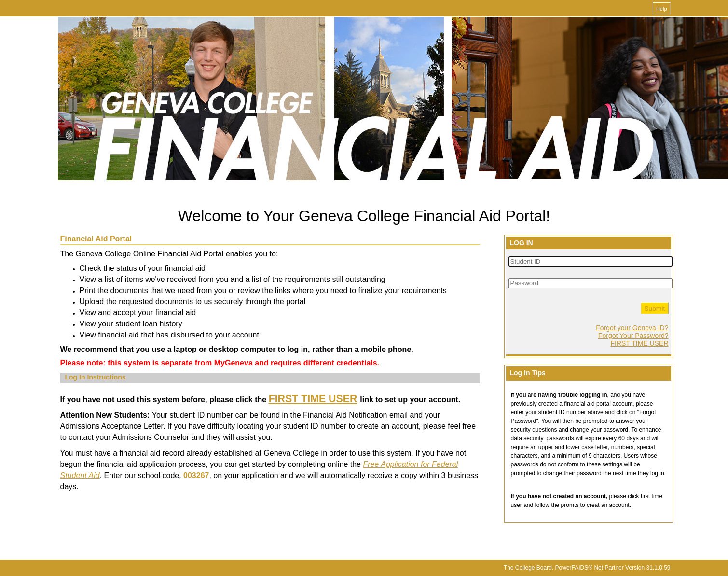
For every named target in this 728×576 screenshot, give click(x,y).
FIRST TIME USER (639, 343)
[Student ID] (591, 261)
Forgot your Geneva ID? (632, 328)
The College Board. (529, 568)
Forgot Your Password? (633, 336)
